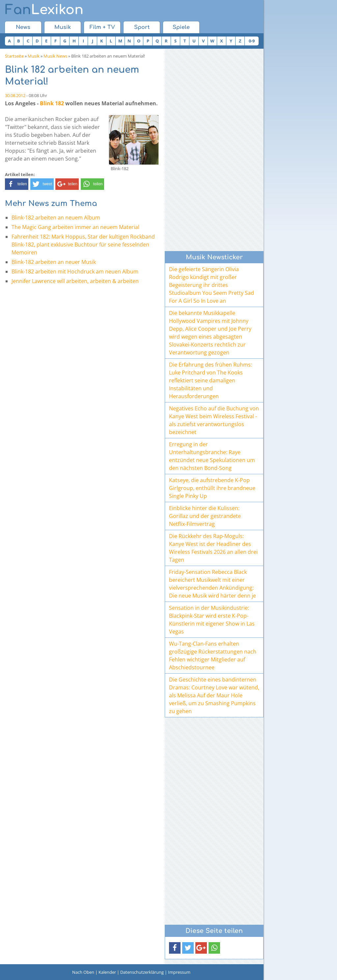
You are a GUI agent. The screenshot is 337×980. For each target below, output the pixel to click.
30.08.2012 (15, 95)
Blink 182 (52, 103)
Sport (142, 27)
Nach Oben (83, 972)
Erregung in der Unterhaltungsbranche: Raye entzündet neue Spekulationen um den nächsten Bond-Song (212, 456)
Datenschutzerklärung (142, 972)
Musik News (55, 56)
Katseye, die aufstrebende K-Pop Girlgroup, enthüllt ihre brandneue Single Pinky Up (212, 488)
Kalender (107, 972)
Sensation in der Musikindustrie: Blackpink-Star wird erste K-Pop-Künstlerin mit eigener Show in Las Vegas (212, 620)
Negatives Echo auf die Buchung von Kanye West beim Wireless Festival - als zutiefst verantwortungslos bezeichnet (214, 420)
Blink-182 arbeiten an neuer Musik (54, 262)
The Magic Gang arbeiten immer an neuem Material (75, 227)
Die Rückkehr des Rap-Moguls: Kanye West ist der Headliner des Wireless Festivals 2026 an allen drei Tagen (213, 548)
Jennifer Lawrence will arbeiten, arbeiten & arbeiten (75, 281)
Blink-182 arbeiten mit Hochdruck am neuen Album (75, 271)
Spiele (181, 27)
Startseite (14, 56)
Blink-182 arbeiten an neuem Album (56, 218)
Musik (63, 27)
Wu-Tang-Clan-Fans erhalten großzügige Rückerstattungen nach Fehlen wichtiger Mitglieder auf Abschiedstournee (213, 656)
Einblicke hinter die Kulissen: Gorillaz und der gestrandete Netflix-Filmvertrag (205, 516)
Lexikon (44, 10)
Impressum (179, 972)
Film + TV (102, 27)
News (23, 27)
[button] (17, 184)
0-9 (252, 41)
